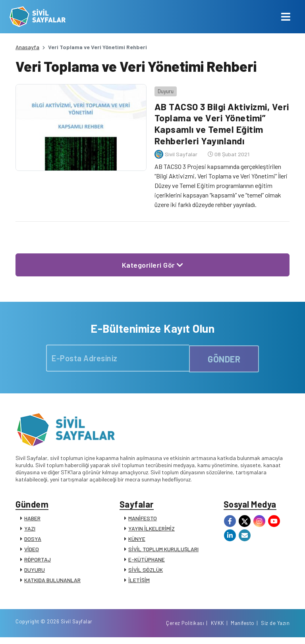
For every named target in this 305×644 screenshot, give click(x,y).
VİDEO (32, 550)
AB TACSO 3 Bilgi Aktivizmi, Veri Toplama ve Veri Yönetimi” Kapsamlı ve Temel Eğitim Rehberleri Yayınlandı (219, 122)
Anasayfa (27, 47)
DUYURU (35, 570)
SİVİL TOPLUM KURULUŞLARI (163, 550)
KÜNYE (137, 540)
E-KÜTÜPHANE (147, 560)
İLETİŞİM (139, 581)
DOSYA (33, 540)
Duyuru (164, 89)
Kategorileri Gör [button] (153, 263)
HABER (32, 519)
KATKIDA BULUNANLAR (52, 581)
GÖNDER (224, 356)
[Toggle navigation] (286, 17)
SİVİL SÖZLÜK (146, 570)
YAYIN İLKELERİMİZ (152, 529)
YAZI (30, 529)
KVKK (218, 629)
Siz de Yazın (275, 629)
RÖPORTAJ (38, 560)
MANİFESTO (143, 519)
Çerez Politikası (185, 629)
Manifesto (243, 629)
